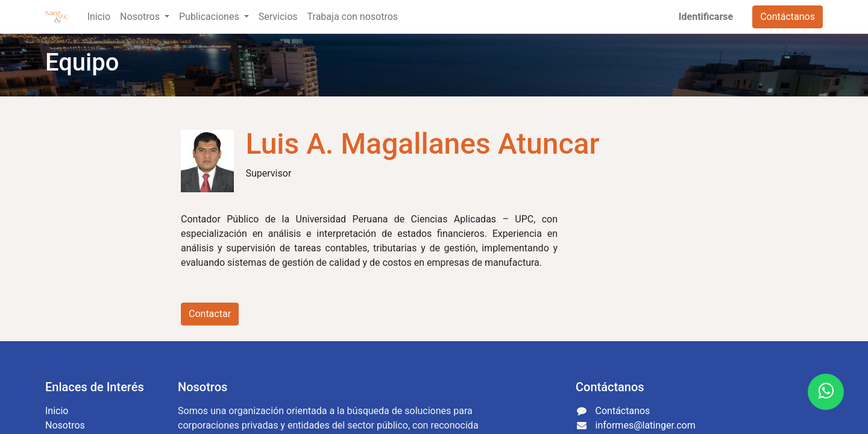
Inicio (57, 411)
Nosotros (65, 425)
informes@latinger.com (646, 425)
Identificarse (706, 17)
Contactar (210, 314)
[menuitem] (99, 17)
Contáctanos (788, 17)
